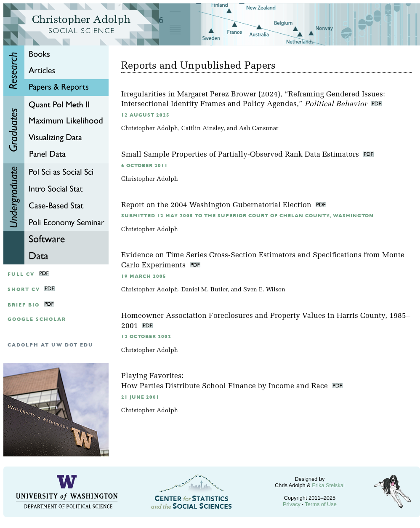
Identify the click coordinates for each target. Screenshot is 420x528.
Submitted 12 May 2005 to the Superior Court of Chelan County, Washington (247, 216)
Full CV (21, 274)
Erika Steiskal (328, 485)
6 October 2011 (145, 166)
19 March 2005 (144, 276)
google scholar (37, 319)
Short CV (24, 289)
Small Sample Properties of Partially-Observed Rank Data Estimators (241, 155)
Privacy (292, 504)
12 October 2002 (146, 337)
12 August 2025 (145, 115)
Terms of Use (320, 504)
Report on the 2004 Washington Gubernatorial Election (217, 205)
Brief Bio (24, 305)
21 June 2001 (140, 397)
